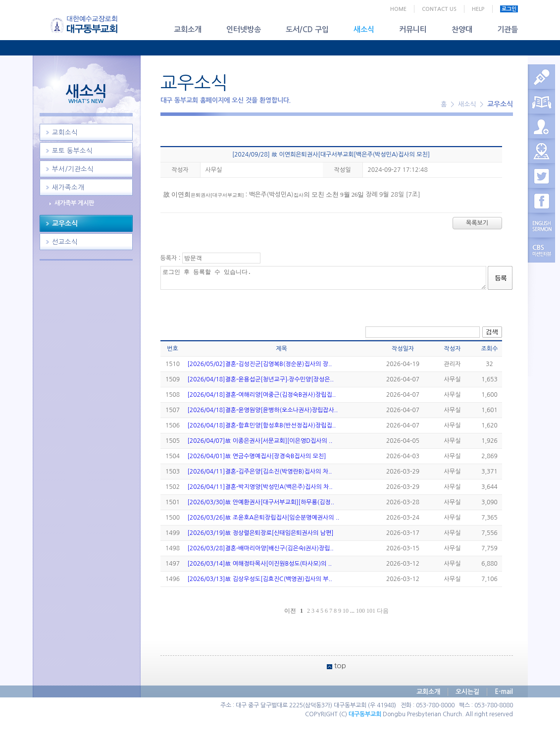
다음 (383, 611)
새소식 (364, 29)
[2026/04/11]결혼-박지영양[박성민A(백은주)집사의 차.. (260, 487)
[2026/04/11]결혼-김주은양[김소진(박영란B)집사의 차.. (260, 472)
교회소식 (65, 132)
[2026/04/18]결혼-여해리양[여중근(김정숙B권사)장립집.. (262, 395)
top (340, 665)
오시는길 (467, 692)
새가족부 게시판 (74, 203)
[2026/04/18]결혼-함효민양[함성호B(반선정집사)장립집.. (262, 425)
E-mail (504, 692)
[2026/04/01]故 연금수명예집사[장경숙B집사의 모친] (257, 456)
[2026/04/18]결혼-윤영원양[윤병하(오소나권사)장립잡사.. (263, 410)
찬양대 (462, 29)
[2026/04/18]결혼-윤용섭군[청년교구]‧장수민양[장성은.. (261, 379)
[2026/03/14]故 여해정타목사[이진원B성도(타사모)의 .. (260, 564)
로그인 (509, 9)
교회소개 (188, 29)
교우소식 (65, 223)
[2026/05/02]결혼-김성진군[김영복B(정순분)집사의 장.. (260, 364)
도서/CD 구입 (307, 29)
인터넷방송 (244, 29)
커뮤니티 (413, 29)
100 (360, 611)
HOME (398, 9)
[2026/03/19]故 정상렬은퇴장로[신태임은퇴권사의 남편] (261, 533)
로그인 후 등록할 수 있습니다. (323, 278)
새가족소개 (68, 187)
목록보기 (477, 223)
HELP (478, 9)
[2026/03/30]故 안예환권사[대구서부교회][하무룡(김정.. (261, 502)
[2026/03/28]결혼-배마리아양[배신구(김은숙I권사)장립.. (261, 548)
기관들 (508, 29)
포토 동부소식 (72, 151)
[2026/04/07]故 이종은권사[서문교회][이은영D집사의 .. (260, 441)
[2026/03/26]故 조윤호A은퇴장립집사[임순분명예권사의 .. (264, 518)
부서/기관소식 (73, 169)
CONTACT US (439, 9)
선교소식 (65, 242)
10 (346, 611)
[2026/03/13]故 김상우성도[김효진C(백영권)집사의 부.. (260, 579)
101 (371, 611)
